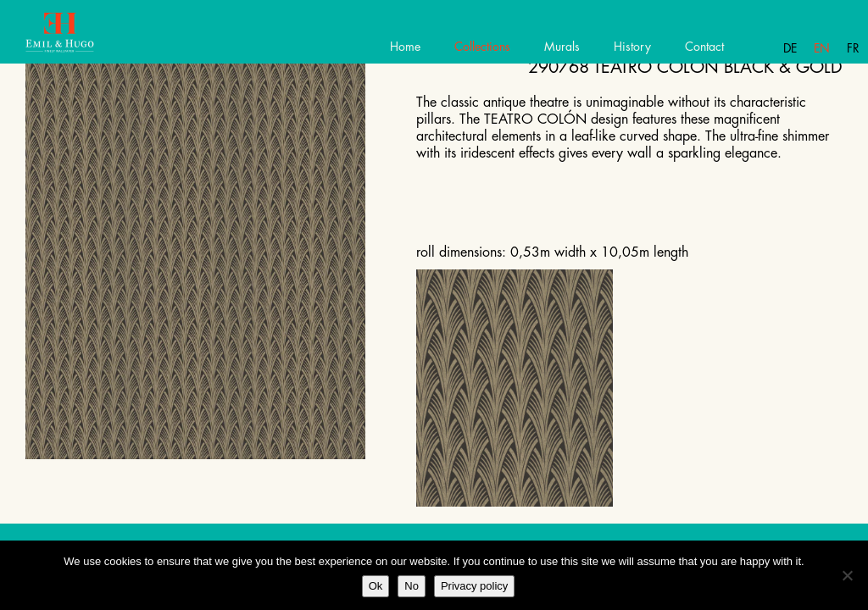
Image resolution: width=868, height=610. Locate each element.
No (412, 586)
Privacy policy (474, 586)
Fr (853, 48)
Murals (562, 47)
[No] (847, 575)
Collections (482, 47)
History (632, 47)
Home (405, 47)
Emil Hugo (74, 38)
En (822, 48)
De (790, 48)
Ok (376, 586)
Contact (704, 47)
